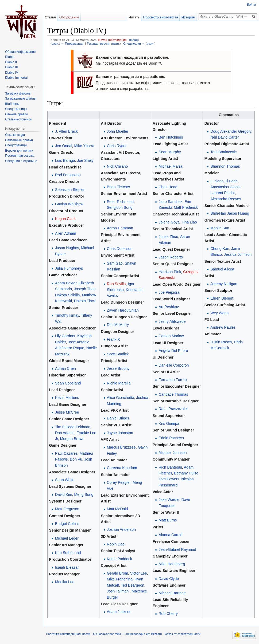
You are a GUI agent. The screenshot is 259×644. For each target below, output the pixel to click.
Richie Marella (119, 383)
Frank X (113, 339)
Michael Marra (170, 166)
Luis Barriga (65, 160)
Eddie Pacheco (171, 438)
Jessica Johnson (238, 254)
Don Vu (76, 459)
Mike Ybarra (84, 146)
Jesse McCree (67, 412)
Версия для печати (19, 151)
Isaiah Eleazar (67, 567)
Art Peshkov (169, 307)
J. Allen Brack (66, 131)
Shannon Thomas (225, 166)
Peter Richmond (120, 202)
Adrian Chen (65, 368)
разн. (55, 43)
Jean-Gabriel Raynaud (177, 549)
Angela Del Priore (173, 351)
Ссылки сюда (15, 135)
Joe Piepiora (169, 292)
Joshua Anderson (121, 529)
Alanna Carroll (170, 535)
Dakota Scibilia (67, 295)
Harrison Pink (170, 272)
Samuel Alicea (222, 269)
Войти (251, 5)
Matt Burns (168, 520)
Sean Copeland (68, 383)
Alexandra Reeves (226, 199)
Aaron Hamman (120, 228)
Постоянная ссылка (20, 156)
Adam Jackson (119, 612)
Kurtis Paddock (119, 559)
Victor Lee (139, 573)
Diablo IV (12, 73)
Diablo (10, 57)
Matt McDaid (117, 509)
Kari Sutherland (68, 553)
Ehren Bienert (222, 298)
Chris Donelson (120, 249)
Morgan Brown (72, 439)
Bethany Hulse (186, 473)
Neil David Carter (225, 137)
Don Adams (65, 433)
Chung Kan (220, 249)
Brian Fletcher (119, 187)
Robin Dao (116, 544)
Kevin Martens (67, 398)
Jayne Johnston (120, 433)
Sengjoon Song (120, 207)
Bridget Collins (67, 524)
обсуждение (118, 40)
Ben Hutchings (171, 137)
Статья (50, 17)
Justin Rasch (221, 342)
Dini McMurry (118, 325)
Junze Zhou (168, 237)
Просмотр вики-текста (161, 17)
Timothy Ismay (67, 315)
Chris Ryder (117, 146)
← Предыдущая (73, 43)
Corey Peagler (119, 482)
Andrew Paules (223, 327)
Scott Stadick (118, 354)
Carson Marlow (171, 336)
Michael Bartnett (172, 593)
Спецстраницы (16, 109)
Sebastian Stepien (70, 190)
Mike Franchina (120, 579)
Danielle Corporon (174, 365)
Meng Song (84, 494)
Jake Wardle (169, 500)
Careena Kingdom (122, 468)
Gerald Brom (117, 573)
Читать (134, 17)
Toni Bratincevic (223, 152)
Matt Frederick (186, 207)
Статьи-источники (18, 119)
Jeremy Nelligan (224, 284)
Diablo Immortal (16, 78)
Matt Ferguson (67, 509)
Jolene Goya (169, 222)
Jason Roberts (171, 257)
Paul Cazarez (66, 453)
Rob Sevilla (116, 284)
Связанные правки (19, 140)
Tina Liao (189, 222)
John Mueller (118, 131)
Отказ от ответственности (183, 634)
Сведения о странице (21, 161)
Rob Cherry (168, 614)
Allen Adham (66, 233)
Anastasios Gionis (225, 187)
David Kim (64, 494)
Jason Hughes (67, 248)
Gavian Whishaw (69, 204)
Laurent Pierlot (223, 193)
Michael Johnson (173, 453)
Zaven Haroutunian (123, 310)
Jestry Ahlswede (172, 321)
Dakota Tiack (85, 301)
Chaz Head (168, 187)
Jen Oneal (64, 146)
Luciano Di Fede (224, 181)
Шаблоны (12, 104)
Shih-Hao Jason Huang (230, 213)
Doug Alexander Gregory (231, 131)
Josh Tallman (118, 591)
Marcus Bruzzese (121, 447)
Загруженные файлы (21, 99)
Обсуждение (69, 17)
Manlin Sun (220, 228)
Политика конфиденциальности (68, 634)
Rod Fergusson (68, 175)
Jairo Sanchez (170, 202)
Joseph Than (85, 289)
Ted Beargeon (132, 585)
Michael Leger (67, 538)
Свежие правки (16, 114)
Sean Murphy (170, 152)
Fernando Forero (173, 380)
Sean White (65, 480)
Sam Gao (115, 263)
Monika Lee (65, 582)
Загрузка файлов (18, 93)
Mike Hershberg (172, 564)
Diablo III (11, 67)
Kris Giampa (169, 423)
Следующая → (134, 43)
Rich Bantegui (170, 467)
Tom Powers (169, 479)
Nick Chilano (117, 166)
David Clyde (169, 579)
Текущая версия (98, 43)
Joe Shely (85, 160)
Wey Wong (219, 313)
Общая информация (20, 52)
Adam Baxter (66, 283)
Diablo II (11, 62)
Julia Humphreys (69, 268)
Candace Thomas (173, 394)
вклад (133, 40)
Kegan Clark (65, 219)
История (188, 17)
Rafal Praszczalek (173, 409)
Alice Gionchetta (121, 398)
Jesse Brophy (118, 368)
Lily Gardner (65, 336)
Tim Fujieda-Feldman (73, 427)
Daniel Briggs (118, 418)
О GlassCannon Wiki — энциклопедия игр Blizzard (127, 634)
